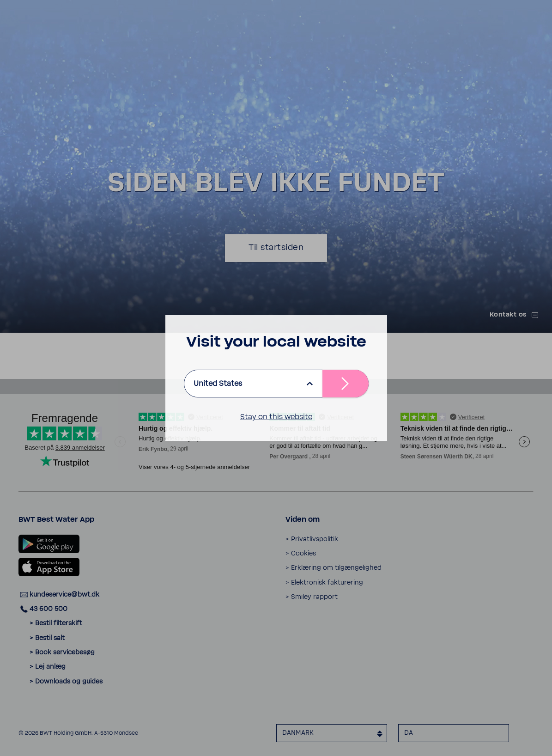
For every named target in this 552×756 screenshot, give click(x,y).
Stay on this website (276, 417)
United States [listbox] (218, 384)
